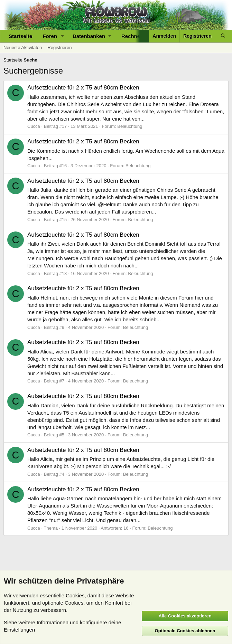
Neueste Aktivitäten (23, 48)
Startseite (20, 36)
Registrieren (59, 48)
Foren (50, 36)
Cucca (34, 126)
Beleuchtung (130, 126)
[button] (63, 36)
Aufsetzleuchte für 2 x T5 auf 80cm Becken (83, 88)
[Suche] (223, 36)
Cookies (75, 595)
